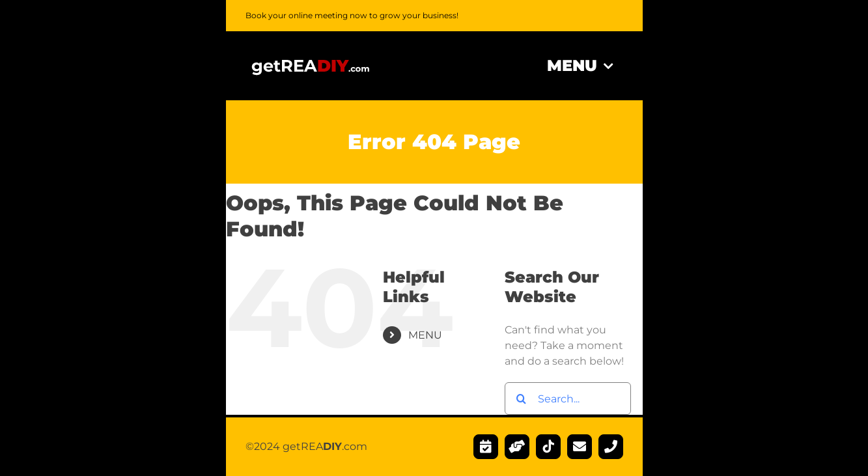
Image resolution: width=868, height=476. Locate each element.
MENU (425, 335)
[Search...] (567, 399)
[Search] (521, 399)
